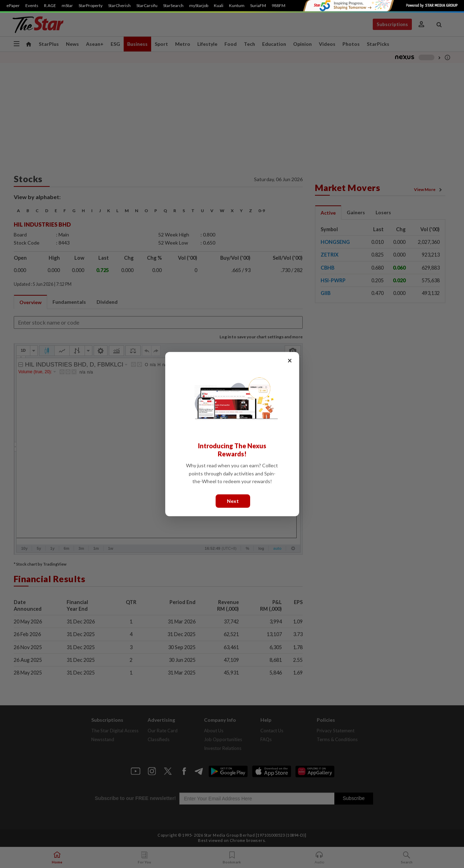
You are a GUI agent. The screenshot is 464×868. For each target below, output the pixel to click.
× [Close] (290, 360)
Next (233, 501)
